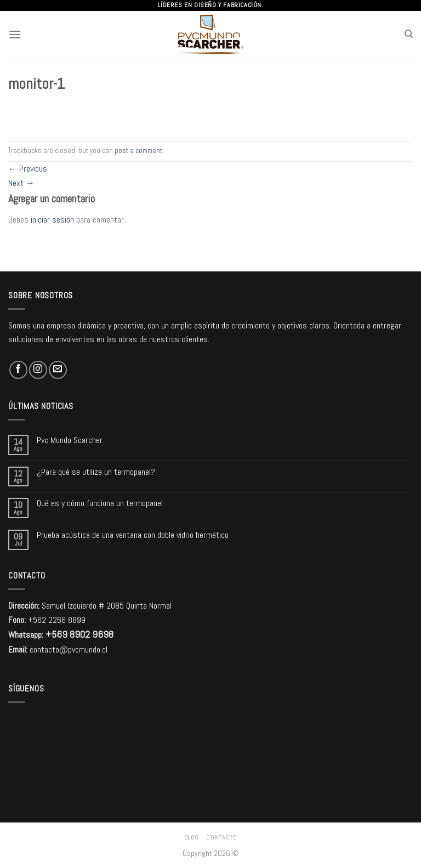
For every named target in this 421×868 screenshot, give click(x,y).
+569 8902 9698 (79, 634)
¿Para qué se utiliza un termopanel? (96, 472)
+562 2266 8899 (57, 620)
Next (21, 183)
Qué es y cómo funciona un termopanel (100, 503)
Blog (192, 837)
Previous (28, 169)
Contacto (221, 837)
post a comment (138, 151)
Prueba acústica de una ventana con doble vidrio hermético (133, 535)
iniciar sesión (52, 220)
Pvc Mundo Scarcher (70, 440)
